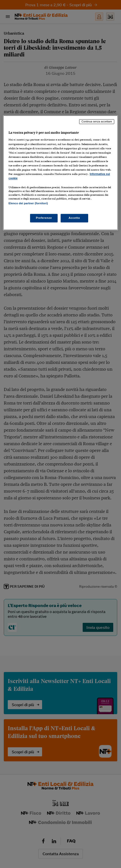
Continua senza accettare (97, 121)
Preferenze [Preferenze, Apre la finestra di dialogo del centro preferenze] (44, 218)
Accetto (74, 218)
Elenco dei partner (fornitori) (28, 203)
